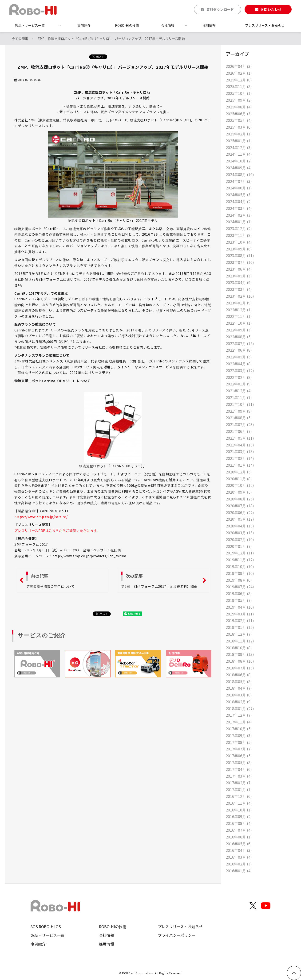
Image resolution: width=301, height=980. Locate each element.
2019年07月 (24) (240, 587)
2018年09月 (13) (240, 654)
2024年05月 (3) (239, 195)
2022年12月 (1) (239, 310)
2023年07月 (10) (240, 262)
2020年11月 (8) (239, 479)
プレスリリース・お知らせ (265, 25)
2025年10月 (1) (239, 93)
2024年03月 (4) (239, 208)
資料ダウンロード (220, 9)
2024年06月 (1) (239, 188)
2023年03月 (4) (239, 289)
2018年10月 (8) (239, 648)
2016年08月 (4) (239, 823)
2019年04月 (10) (240, 607)
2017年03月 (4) (239, 776)
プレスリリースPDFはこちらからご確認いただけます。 (57, 530)
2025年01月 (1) (239, 141)
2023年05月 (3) (239, 276)
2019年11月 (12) (240, 560)
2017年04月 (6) (239, 769)
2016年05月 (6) (239, 844)
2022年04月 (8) (239, 364)
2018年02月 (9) (239, 702)
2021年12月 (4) (239, 391)
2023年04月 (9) (239, 282)
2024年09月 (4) (239, 168)
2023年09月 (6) (239, 249)
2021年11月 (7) (239, 397)
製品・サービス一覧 (30, 25)
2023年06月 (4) (239, 269)
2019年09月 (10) (240, 573)
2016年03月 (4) (239, 857)
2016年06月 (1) (239, 837)
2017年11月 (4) (239, 722)
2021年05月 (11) (240, 438)
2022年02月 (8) (239, 377)
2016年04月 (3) (239, 850)
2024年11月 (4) (239, 154)
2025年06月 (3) (239, 114)
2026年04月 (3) (239, 66)
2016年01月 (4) (239, 871)
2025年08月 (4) (239, 107)
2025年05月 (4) (239, 120)
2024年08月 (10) (240, 174)
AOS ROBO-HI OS (46, 926)
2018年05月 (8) (239, 681)
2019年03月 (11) (240, 614)
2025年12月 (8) (239, 80)
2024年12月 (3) (239, 147)
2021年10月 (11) (240, 404)
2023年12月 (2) (239, 228)
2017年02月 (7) (239, 783)
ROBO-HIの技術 (127, 25)
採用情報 (209, 25)
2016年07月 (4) (239, 830)
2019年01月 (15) (240, 627)
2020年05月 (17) (240, 519)
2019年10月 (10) (240, 566)
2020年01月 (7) (239, 546)
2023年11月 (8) (239, 235)
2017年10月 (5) (239, 729)
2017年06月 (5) (239, 756)
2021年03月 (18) (240, 451)
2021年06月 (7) (239, 431)
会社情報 (168, 25)
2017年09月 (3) (239, 735)
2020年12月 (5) (239, 472)
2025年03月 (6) (239, 127)
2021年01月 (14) (240, 465)
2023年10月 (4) (239, 242)
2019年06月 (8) (239, 593)
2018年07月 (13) (240, 668)
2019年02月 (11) (240, 620)
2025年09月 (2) (239, 100)
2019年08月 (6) (239, 580)
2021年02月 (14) (240, 458)
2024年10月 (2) (239, 161)
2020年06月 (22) (240, 512)
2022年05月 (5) (239, 357)
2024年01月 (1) (239, 222)
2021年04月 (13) (240, 445)
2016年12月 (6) (239, 796)
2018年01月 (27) (240, 708)
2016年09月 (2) (239, 816)
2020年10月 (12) (240, 485)
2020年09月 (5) (239, 492)
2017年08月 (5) (239, 742)
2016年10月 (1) (239, 810)
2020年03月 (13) (240, 533)
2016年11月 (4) (239, 803)
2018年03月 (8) (239, 695)
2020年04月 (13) (240, 526)
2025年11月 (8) (239, 86)
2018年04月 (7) (239, 688)
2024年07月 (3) (239, 181)
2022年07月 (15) (240, 343)
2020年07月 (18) (240, 506)
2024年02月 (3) (239, 215)
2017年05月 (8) (239, 762)
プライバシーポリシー (177, 935)
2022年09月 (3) (239, 330)
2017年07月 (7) (239, 749)
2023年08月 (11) (240, 255)
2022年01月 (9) (239, 384)
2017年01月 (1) (239, 789)
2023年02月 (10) (240, 296)
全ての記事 (20, 38)
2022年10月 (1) (239, 323)
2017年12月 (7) (239, 715)
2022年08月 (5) (239, 337)
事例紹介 (84, 25)
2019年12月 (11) (240, 553)
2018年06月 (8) (239, 675)
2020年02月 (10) (240, 539)
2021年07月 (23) (240, 424)
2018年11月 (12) (240, 641)
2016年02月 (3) (239, 864)
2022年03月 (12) (240, 370)
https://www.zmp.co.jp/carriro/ (41, 517)
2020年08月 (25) (240, 499)
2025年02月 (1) (239, 134)
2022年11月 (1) (239, 316)
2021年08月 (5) (239, 418)
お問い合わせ (271, 9)
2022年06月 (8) (239, 350)
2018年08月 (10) (240, 661)
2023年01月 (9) (239, 303)
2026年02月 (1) (239, 73)
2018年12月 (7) (239, 634)
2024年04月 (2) (239, 201)
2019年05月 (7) (239, 600)
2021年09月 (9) (239, 411)
